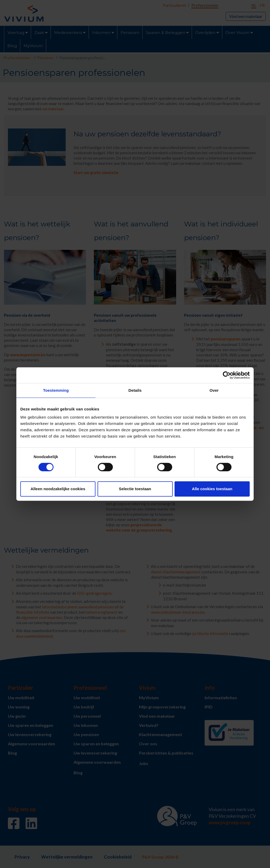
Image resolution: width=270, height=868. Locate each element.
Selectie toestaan (135, 489)
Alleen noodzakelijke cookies (58, 489)
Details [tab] (135, 390)
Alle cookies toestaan (212, 489)
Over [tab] (214, 390)
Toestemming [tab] (56, 390)
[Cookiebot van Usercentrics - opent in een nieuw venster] (227, 375)
